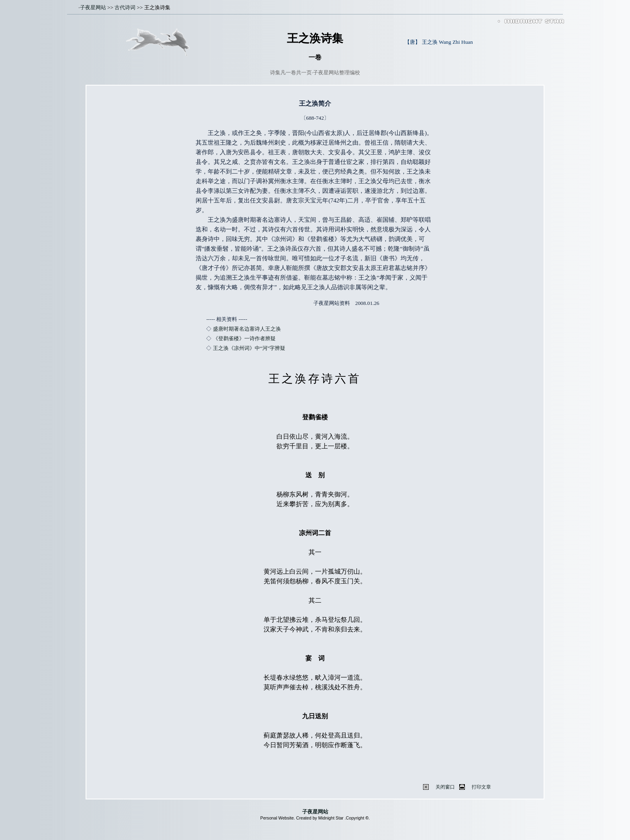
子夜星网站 (93, 7)
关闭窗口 (445, 787)
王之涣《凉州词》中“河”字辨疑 (249, 348)
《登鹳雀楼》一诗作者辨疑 (244, 338)
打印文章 (481, 787)
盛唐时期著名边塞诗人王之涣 (247, 329)
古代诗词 (125, 7)
